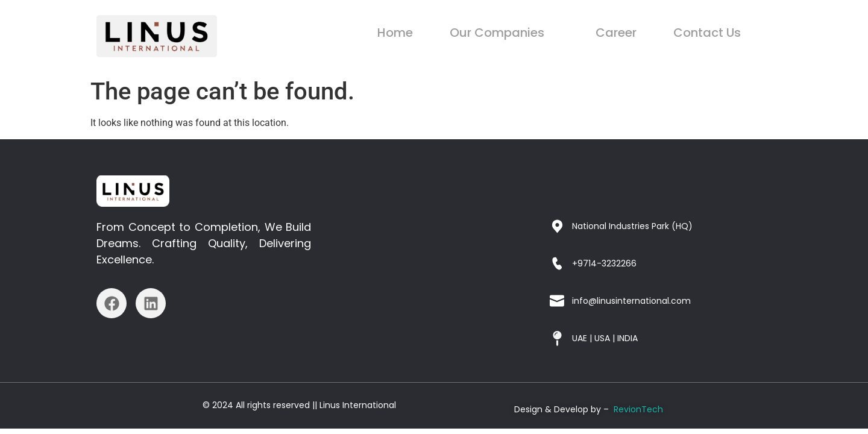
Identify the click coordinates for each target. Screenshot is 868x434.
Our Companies (520, 33)
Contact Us (711, 33)
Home (419, 33)
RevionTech (638, 409)
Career (626, 33)
